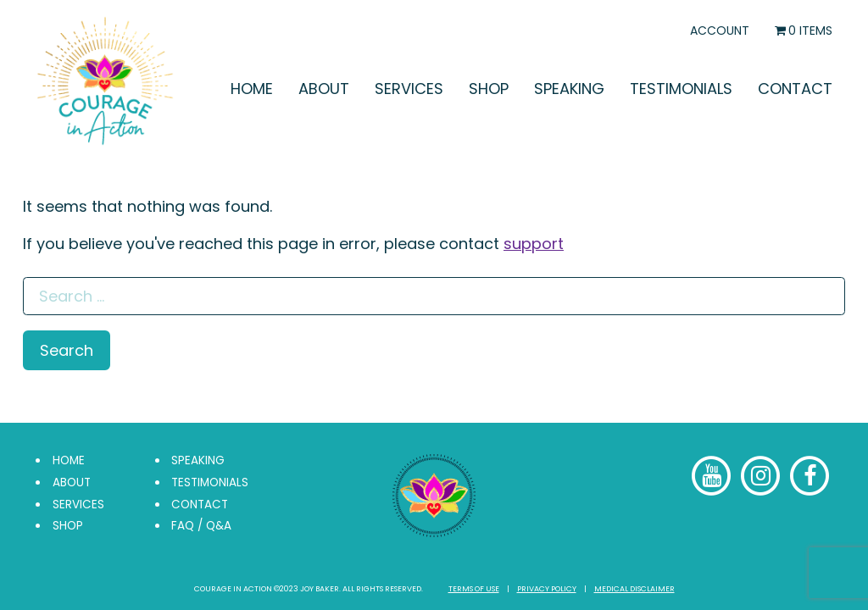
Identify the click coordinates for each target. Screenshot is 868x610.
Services (409, 89)
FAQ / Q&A (201, 526)
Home (252, 89)
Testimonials (681, 89)
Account (720, 30)
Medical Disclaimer (634, 589)
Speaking (569, 89)
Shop (489, 89)
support (534, 244)
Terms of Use (474, 589)
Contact (795, 89)
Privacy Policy (547, 589)
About (324, 89)
